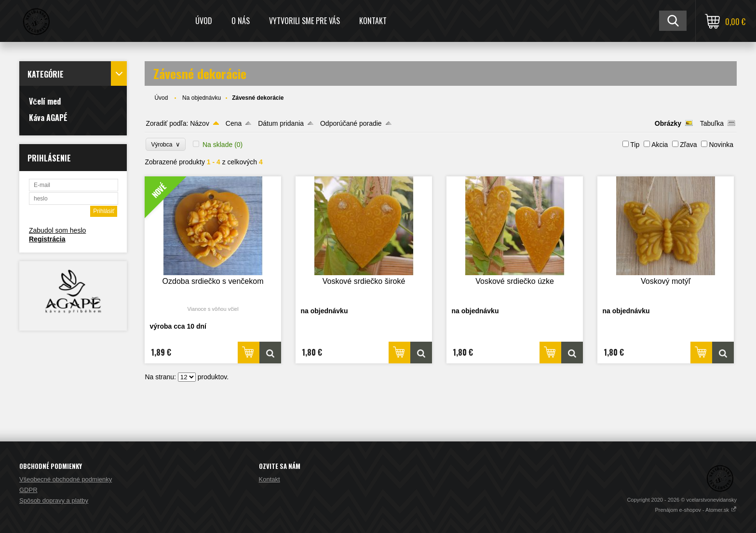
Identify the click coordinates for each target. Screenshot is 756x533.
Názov (200, 123)
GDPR (28, 490)
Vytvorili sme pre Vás (304, 21)
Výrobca (166, 144)
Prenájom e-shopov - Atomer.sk (696, 510)
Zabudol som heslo (57, 230)
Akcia (660, 145)
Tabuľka (712, 123)
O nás (241, 21)
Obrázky (668, 123)
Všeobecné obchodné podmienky (66, 479)
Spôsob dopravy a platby (54, 500)
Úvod (204, 21)
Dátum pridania (281, 123)
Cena (234, 123)
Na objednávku (202, 98)
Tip (635, 145)
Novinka (721, 145)
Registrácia (47, 239)
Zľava (688, 145)
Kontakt (373, 21)
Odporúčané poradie (351, 123)
